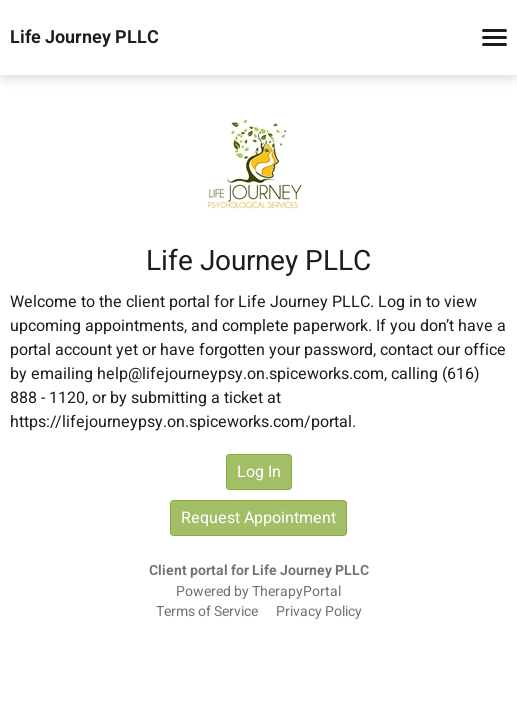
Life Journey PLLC (84, 38)
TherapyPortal (296, 592)
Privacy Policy (319, 612)
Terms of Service (207, 612)
